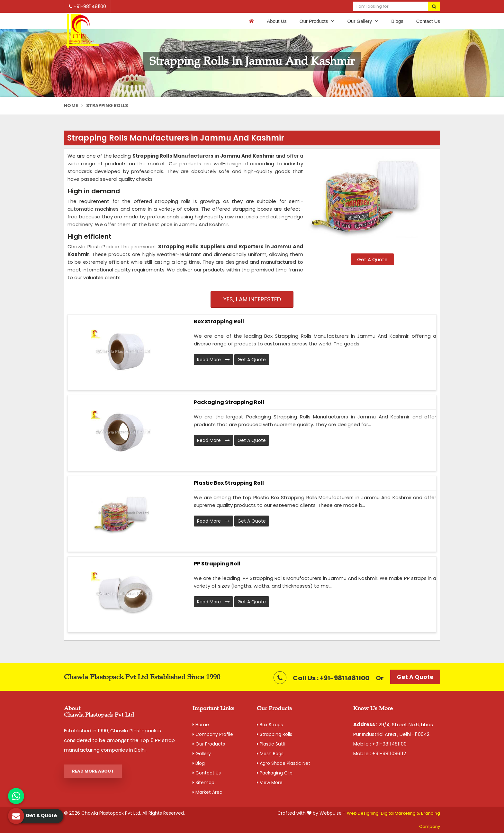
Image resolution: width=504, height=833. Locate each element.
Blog (199, 763)
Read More (213, 360)
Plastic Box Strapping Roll (229, 483)
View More (270, 783)
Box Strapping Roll (219, 321)
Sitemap (203, 783)
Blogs (397, 21)
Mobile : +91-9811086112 (380, 753)
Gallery (202, 754)
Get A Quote (372, 259)
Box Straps (270, 725)
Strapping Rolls (274, 734)
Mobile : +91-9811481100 (380, 744)
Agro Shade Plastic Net (283, 763)
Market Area (207, 792)
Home (71, 105)
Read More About (93, 771)
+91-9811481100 (87, 6)
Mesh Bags (270, 754)
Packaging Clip (275, 773)
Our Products (317, 21)
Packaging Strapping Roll (229, 402)
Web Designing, (363, 813)
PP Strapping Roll (217, 564)
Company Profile (213, 734)
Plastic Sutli (271, 744)
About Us (277, 21)
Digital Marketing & (400, 813)
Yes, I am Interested (252, 299)
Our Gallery (363, 21)
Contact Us (428, 21)
